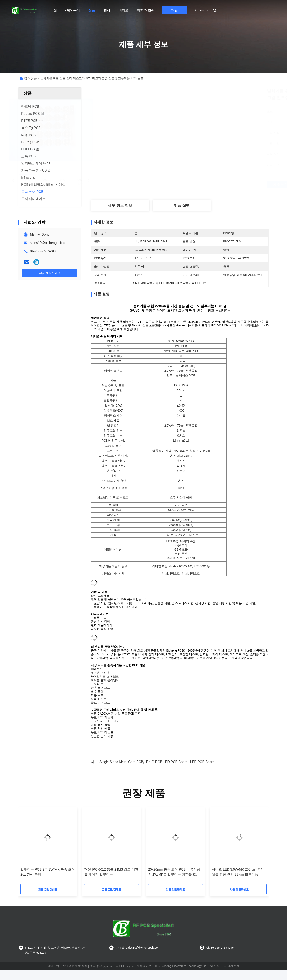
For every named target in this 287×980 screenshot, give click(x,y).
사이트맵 (53, 966)
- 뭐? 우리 (73, 10)
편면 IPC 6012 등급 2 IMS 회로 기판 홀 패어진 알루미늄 (111, 872)
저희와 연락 (146, 10)
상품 (92, 10)
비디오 (123, 10)
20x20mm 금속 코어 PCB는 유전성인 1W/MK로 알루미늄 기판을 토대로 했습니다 (174, 872)
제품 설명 (182, 206)
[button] (29, 847)
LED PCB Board (202, 762)
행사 (107, 10)
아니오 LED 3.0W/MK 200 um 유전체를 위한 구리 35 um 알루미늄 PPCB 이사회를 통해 (238, 872)
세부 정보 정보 (120, 206)
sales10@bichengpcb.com (50, 243)
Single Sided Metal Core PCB (121, 762)
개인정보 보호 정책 (75, 966)
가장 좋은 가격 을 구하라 (205, 184)
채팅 (174, 10)
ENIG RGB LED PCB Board (167, 762)
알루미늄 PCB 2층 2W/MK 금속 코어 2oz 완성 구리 (48, 872)
